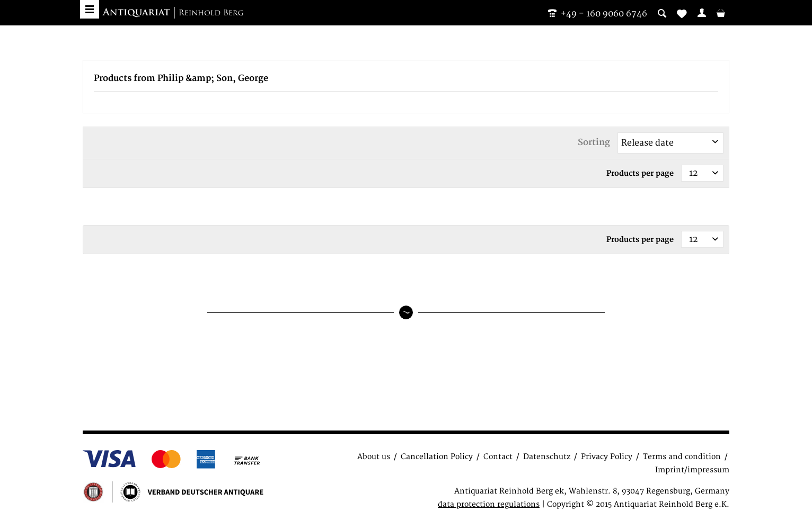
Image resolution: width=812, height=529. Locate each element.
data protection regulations (489, 504)
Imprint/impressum (692, 470)
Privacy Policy (607, 457)
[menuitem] (702, 13)
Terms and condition (682, 457)
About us (374, 457)
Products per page (640, 173)
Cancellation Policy (437, 457)
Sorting (594, 142)
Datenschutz (547, 457)
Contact (498, 457)
